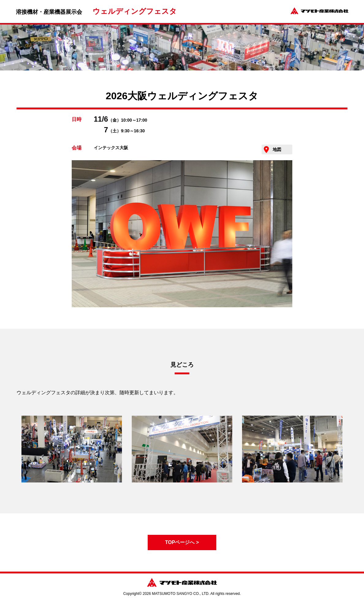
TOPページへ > (182, 542)
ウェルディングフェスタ (135, 11)
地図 (277, 149)
